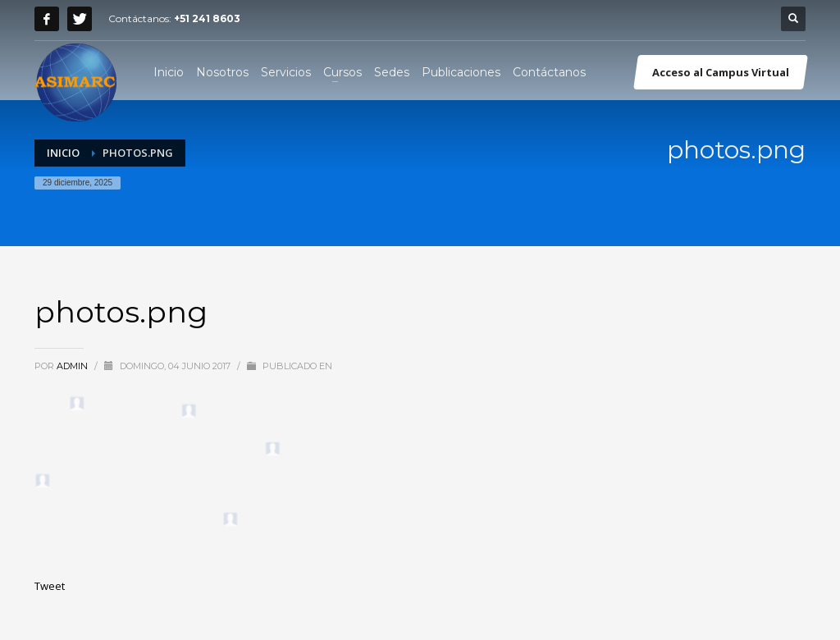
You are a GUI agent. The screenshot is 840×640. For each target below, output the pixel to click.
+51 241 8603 (207, 18)
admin (73, 366)
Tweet (50, 586)
